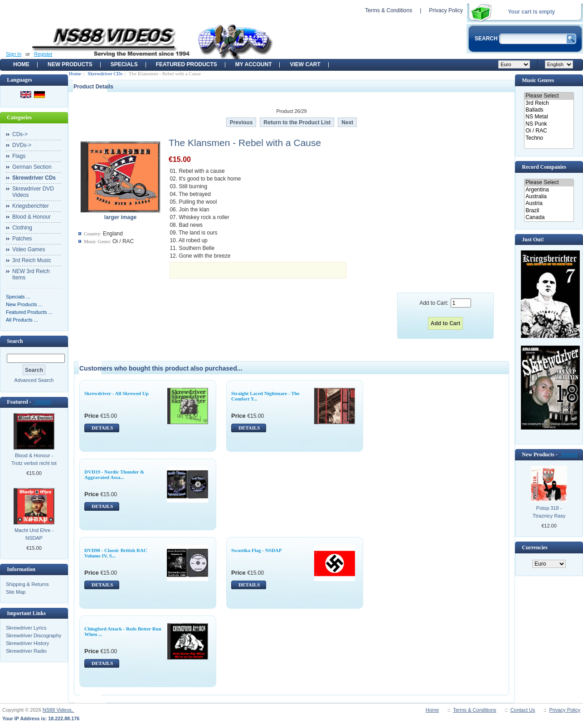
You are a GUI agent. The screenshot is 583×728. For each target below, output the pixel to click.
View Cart (305, 64)
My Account (254, 64)
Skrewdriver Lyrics (26, 628)
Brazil (549, 211)
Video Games (29, 249)
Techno (549, 138)
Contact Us (523, 710)
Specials (124, 64)
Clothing (22, 228)
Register (43, 54)
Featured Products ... (29, 312)
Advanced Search (34, 380)
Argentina (549, 190)
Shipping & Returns (27, 584)
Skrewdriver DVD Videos (33, 192)
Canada (549, 217)
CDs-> (20, 134)
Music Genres (538, 80)
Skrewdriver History (27, 643)
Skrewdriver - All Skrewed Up (117, 393)
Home (21, 64)
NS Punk (549, 124)
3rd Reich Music (32, 260)
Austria (549, 203)
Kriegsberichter (31, 206)
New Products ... (24, 304)
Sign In (14, 54)
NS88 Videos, (58, 710)
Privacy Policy (446, 10)
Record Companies (544, 167)
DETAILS (102, 428)
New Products (70, 64)
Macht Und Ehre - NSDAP (34, 534)
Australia (549, 197)
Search (15, 341)
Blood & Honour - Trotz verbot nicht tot (34, 459)
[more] (42, 402)
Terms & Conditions (389, 10)
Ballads (549, 110)
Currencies (534, 547)
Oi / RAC (549, 131)
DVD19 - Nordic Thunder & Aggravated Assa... (114, 474)
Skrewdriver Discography (34, 635)
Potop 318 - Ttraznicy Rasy (549, 512)
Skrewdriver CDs (105, 73)
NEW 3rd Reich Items (31, 274)
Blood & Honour (32, 217)
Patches (22, 239)
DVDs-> (22, 145)
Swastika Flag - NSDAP (257, 550)
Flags (19, 156)
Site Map (16, 592)
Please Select (549, 96)
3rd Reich (549, 103)
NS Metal (549, 117)
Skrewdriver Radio (26, 651)
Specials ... (18, 297)
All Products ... (22, 320)
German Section (32, 167)
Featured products (187, 64)
